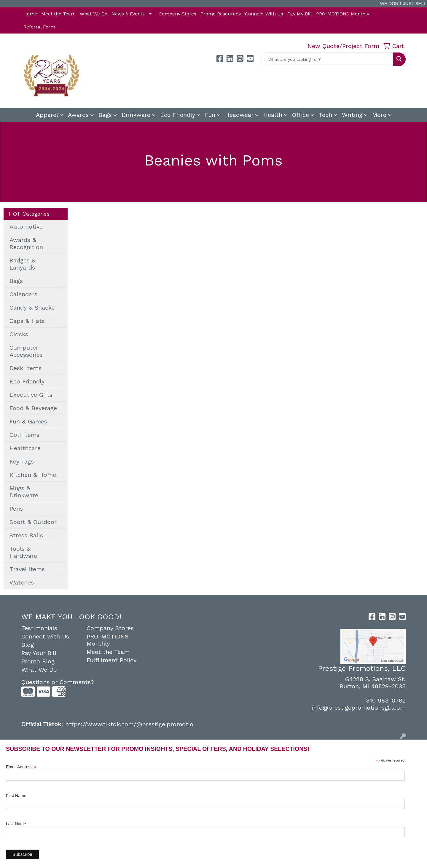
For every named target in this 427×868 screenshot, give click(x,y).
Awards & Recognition (26, 243)
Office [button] (301, 115)
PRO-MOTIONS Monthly (343, 14)
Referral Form (39, 27)
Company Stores (177, 14)
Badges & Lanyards (23, 264)
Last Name (16, 824)
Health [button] (273, 115)
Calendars (23, 294)
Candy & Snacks (32, 308)
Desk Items (26, 368)
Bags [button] (105, 115)
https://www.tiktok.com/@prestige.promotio (129, 724)
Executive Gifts (31, 395)
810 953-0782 (386, 700)
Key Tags (22, 461)
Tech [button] (325, 115)
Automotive (26, 227)
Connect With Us (264, 14)
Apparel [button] (47, 115)
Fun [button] (210, 115)
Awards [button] (78, 115)
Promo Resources (221, 14)
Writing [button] (352, 115)
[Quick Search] (327, 59)
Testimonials (39, 628)
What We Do (94, 14)
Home (30, 14)
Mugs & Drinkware (24, 492)
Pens (16, 509)
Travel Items (27, 569)
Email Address (21, 767)
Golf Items (24, 435)
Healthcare (25, 448)
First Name (16, 796)
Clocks (19, 334)
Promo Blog (38, 661)
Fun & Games (28, 421)
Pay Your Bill (39, 653)
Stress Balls (26, 535)
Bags (16, 281)
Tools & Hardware (23, 552)
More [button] (379, 115)
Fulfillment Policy (111, 660)
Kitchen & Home (33, 475)
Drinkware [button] (136, 115)
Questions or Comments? (58, 682)
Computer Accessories (26, 351)
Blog (28, 645)
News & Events (128, 14)
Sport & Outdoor (33, 522)
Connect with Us (45, 636)
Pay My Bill (300, 14)
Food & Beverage (33, 408)
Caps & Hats (27, 321)
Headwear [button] (239, 115)
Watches (22, 582)
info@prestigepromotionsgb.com (359, 708)
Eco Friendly (178, 115)
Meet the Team (58, 14)
